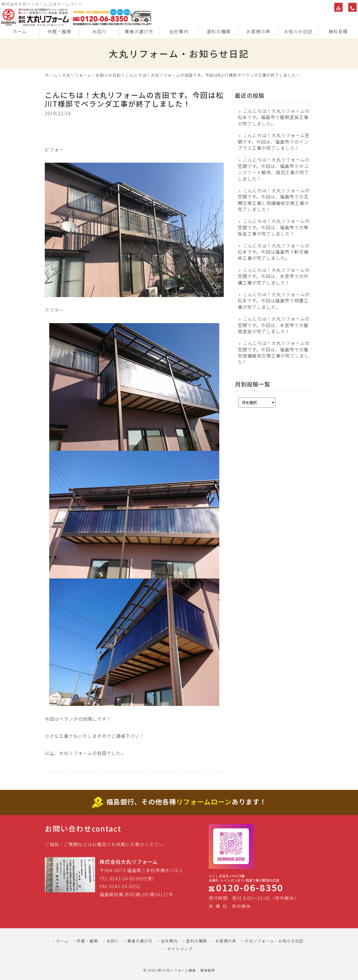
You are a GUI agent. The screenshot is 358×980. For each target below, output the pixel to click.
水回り (99, 31)
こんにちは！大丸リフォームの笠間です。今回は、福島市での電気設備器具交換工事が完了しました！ (274, 353)
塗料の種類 (219, 31)
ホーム (20, 31)
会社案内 (179, 31)
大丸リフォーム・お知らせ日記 (91, 75)
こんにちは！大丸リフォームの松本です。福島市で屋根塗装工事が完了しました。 (274, 117)
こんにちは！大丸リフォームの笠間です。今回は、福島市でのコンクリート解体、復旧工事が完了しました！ (274, 169)
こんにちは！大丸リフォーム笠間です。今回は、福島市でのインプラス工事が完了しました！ (274, 142)
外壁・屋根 (59, 31)
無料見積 (338, 31)
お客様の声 (258, 31)
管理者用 (208, 970)
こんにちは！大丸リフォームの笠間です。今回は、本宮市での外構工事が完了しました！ (274, 276)
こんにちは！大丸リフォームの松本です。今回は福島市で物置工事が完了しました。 (274, 301)
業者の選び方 (139, 31)
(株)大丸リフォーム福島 (176, 970)
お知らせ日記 (298, 31)
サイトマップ (180, 949)
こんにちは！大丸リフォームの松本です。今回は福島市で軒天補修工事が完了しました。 (274, 252)
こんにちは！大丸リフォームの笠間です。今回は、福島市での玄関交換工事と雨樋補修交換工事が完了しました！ (274, 200)
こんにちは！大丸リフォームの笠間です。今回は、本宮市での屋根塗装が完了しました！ (274, 325)
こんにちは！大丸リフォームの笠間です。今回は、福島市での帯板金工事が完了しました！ (274, 227)
